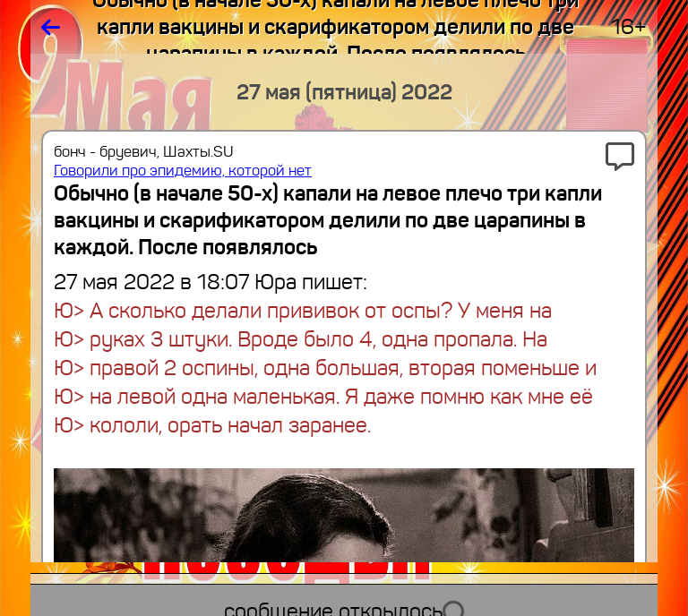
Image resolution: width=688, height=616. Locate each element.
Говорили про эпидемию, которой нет (183, 171)
